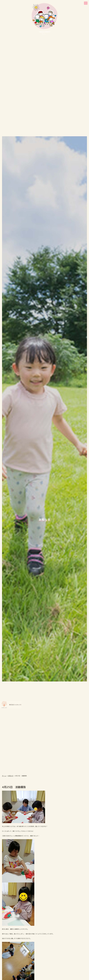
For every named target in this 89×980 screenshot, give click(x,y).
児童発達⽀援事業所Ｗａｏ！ (45, 19)
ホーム (4, 713)
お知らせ (11, 713)
